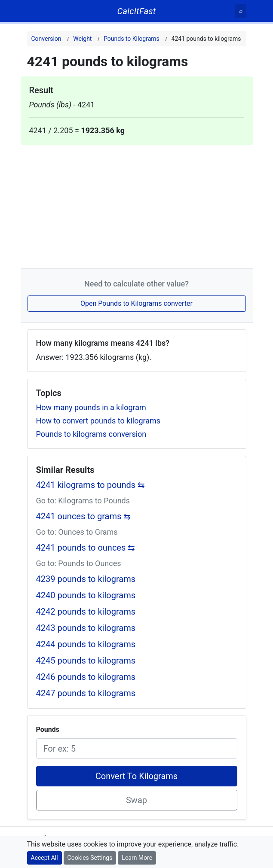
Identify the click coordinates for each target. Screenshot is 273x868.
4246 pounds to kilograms (86, 677)
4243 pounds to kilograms (86, 628)
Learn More (137, 858)
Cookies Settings (90, 858)
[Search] (241, 11)
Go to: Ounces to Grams (77, 532)
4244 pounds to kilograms (86, 644)
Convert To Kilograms (136, 776)
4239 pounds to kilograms (86, 579)
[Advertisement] (137, 205)
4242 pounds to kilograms (86, 612)
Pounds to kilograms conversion (91, 434)
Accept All (44, 858)
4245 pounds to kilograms (86, 661)
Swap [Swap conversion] (136, 800)
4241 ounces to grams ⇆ (84, 516)
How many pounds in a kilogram (91, 407)
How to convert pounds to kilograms (98, 421)
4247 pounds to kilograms (86, 693)
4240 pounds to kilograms (86, 595)
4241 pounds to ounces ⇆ (86, 548)
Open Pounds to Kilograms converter (136, 303)
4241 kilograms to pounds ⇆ (91, 485)
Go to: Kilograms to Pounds (83, 501)
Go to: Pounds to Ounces (79, 563)
